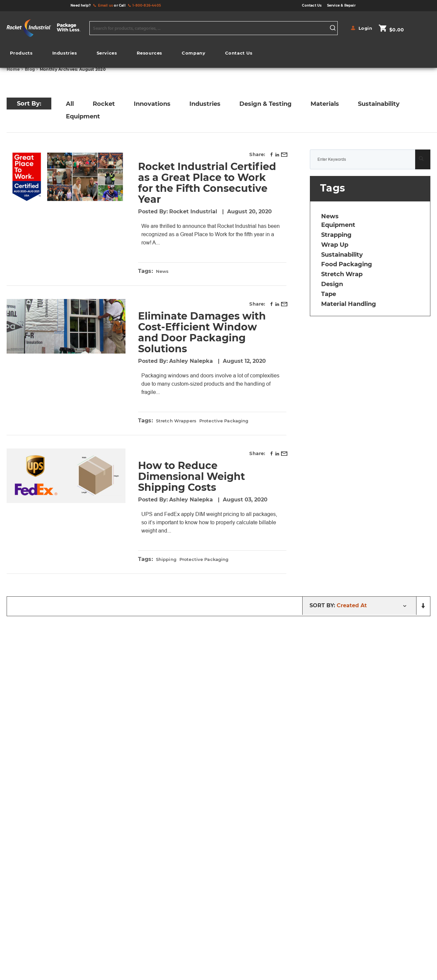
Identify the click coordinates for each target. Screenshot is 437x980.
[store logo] (46, 28)
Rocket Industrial (194, 212)
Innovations (152, 104)
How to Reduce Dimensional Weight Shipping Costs (192, 485)
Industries (205, 104)
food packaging (347, 264)
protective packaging (224, 429)
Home (14, 69)
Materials (325, 104)
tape (329, 294)
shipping (166, 576)
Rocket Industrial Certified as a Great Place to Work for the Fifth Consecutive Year (207, 183)
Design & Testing (266, 104)
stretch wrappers (176, 429)
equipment (338, 225)
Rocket (104, 104)
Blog (30, 69)
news (162, 279)
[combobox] (214, 28)
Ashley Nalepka (192, 369)
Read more (203, 251)
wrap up (335, 245)
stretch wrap (342, 274)
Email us (106, 5)
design (332, 284)
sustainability (342, 255)
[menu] (131, 55)
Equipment (83, 116)
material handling (349, 304)
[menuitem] (21, 53)
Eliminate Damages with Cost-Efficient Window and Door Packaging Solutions (202, 341)
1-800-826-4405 (147, 5)
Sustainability (379, 104)
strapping (336, 235)
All (70, 104)
